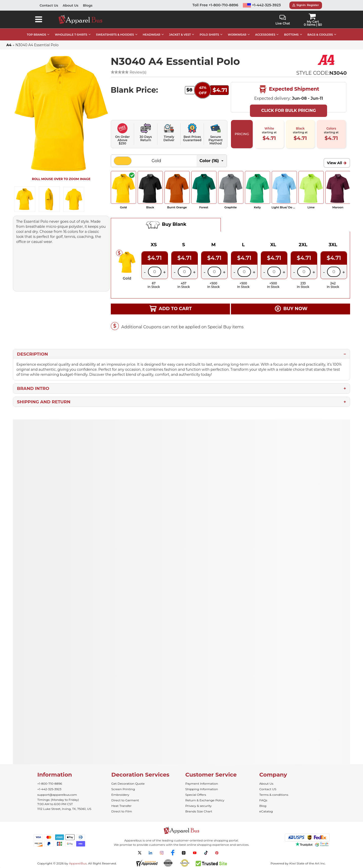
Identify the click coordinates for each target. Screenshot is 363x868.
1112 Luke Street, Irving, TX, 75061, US (65, 809)
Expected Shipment (289, 89)
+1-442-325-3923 (262, 5)
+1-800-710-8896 (50, 784)
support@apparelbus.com (57, 795)
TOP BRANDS (36, 35)
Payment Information (202, 784)
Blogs (88, 5)
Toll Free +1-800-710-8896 (215, 5)
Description (33, 354)
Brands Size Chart (199, 811)
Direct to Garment (125, 800)
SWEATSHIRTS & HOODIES (115, 35)
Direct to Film (122, 811)
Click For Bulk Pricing (289, 110)
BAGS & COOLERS (320, 35)
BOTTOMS (291, 35)
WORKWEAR (237, 35)
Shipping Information (202, 789)
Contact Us (49, 5)
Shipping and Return (44, 402)
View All (335, 163)
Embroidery (120, 795)
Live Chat (283, 20)
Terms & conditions (274, 795)
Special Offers (196, 795)
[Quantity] (155, 272)
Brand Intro (33, 388)
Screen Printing (123, 789)
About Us (71, 5)
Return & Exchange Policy (205, 800)
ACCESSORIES (265, 35)
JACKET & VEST (180, 35)
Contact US (268, 789)
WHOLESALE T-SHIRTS (71, 35)
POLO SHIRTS (209, 35)
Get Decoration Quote (128, 784)
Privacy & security (199, 806)
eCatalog (266, 811)
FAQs (263, 800)
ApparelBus (78, 863)
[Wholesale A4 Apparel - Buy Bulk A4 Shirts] (327, 60)
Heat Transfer (121, 806)
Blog (263, 806)
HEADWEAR (151, 35)
